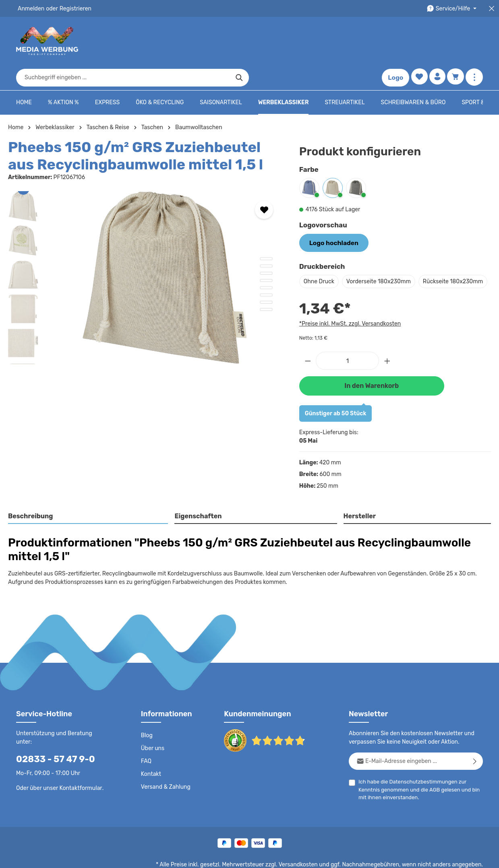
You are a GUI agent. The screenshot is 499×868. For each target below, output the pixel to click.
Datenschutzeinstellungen (451, 856)
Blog (147, 709)
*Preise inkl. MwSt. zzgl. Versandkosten (349, 298)
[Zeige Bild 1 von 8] (266, 234)
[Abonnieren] (475, 735)
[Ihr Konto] (436, 41)
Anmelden (30, 8)
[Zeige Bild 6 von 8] (266, 270)
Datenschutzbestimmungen (420, 755)
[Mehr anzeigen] (474, 41)
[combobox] (240, 41)
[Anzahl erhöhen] (387, 335)
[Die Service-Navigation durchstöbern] (453, 9)
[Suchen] (356, 41)
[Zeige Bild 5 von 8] (266, 263)
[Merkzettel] (417, 41)
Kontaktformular (79, 753)
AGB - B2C (252, 856)
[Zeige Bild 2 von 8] (266, 241)
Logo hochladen (331, 217)
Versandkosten (306, 838)
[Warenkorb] (455, 41)
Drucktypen (355, 856)
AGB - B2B (286, 856)
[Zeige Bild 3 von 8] (266, 248)
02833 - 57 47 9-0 (51, 724)
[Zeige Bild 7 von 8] (266, 277)
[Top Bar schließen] (492, 9)
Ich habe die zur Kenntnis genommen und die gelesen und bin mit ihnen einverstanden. (420, 763)
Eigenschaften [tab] (197, 490)
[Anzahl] (347, 335)
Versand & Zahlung (165, 761)
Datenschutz (215, 856)
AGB (410, 763)
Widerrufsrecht (394, 856)
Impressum (320, 856)
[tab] (88, 490)
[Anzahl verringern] (308, 335)
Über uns (152, 722)
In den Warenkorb (372, 359)
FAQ (147, 735)
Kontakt (150, 748)
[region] (146, 253)
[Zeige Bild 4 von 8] (266, 256)
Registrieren (73, 8)
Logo (394, 41)
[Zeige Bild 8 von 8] (266, 285)
